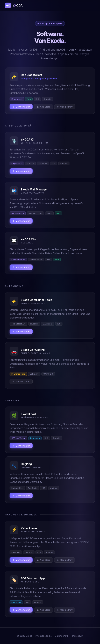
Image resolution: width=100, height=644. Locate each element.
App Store (43, 107)
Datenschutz (62, 636)
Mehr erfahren (21, 107)
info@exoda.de (44, 636)
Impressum (77, 636)
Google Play (65, 107)
